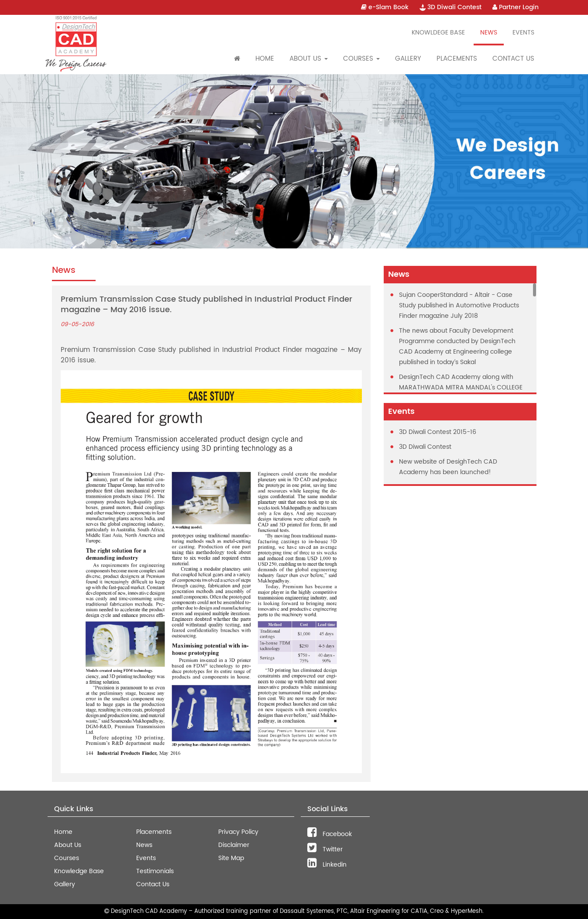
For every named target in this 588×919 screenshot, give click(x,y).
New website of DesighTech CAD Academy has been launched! (448, 467)
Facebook (330, 834)
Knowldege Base (438, 33)
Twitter (325, 849)
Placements (457, 59)
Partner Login (516, 7)
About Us (68, 845)
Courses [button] (361, 59)
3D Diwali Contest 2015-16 (438, 432)
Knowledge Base (79, 871)
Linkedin (327, 865)
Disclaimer (234, 845)
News (489, 33)
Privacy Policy (238, 832)
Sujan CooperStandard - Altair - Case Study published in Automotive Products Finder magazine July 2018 (459, 305)
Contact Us (513, 59)
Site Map (231, 858)
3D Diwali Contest (450, 7)
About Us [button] (309, 59)
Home (265, 59)
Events (523, 33)
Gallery (408, 59)
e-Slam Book (385, 7)
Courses (67, 858)
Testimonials (155, 871)
